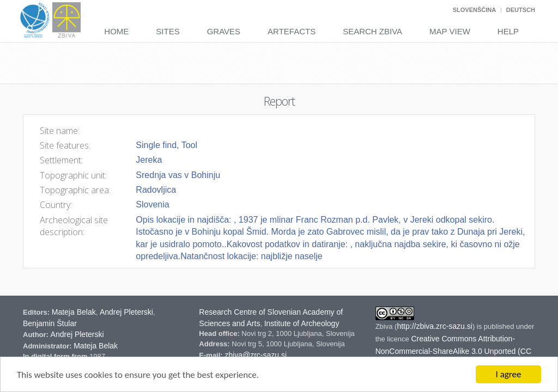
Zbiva (385, 326)
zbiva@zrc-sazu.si (256, 355)
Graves (224, 31)
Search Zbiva (372, 31)
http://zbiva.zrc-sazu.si (435, 326)
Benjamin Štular (50, 323)
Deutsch (521, 10)
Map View (450, 31)
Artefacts (292, 31)
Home (116, 31)
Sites (168, 31)
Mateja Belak (74, 312)
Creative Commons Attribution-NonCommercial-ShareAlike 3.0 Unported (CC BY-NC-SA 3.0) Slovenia (453, 351)
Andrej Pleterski (126, 312)
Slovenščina (474, 10)
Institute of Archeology (302, 323)
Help (508, 31)
